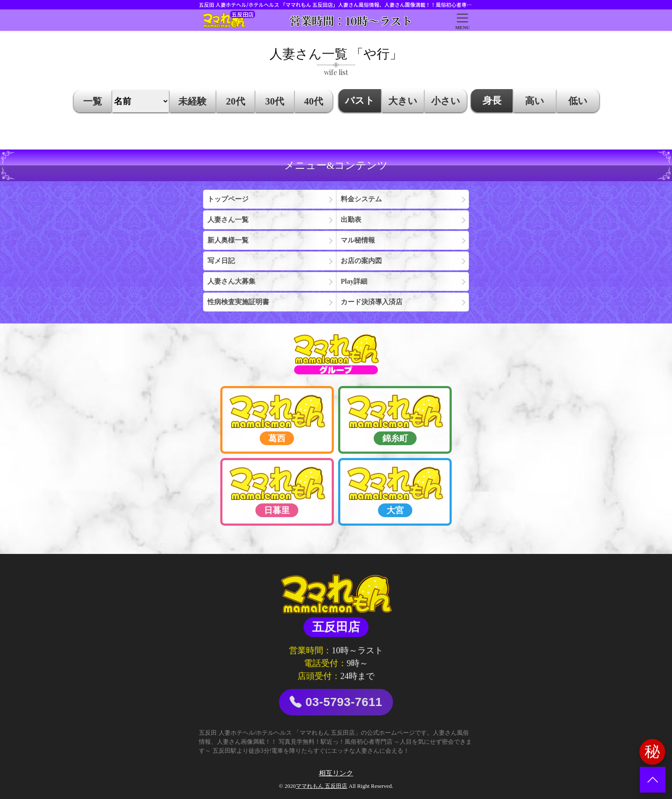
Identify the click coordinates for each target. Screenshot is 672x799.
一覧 (93, 101)
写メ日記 (221, 261)
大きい (403, 101)
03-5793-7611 (336, 702)
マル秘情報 (358, 240)
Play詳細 (354, 281)
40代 (314, 101)
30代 (275, 101)
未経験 (192, 101)
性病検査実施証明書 (238, 302)
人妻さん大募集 (231, 281)
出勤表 (351, 220)
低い (578, 101)
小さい (446, 101)
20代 (235, 101)
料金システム (361, 199)
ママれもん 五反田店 (321, 786)
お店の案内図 (361, 261)
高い (535, 101)
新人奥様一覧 (228, 240)
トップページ (228, 199)
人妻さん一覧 (228, 220)
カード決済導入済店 (372, 302)
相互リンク (336, 773)
